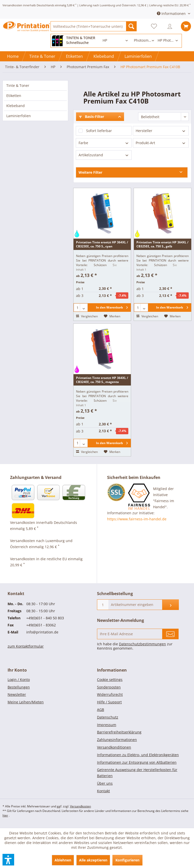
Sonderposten (109, 687)
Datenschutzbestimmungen (142, 644)
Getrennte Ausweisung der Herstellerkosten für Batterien (137, 773)
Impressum (107, 725)
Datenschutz (108, 717)
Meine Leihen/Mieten (26, 702)
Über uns (105, 783)
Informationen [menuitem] (172, 14)
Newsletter (17, 694)
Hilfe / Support (109, 702)
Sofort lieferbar (99, 131)
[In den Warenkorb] (109, 308)
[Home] (13, 56)
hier (5, 815)
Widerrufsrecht (110, 694)
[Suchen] (131, 26)
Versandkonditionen (114, 747)
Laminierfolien (19, 116)
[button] (8, 860)
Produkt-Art (145, 143)
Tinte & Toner (18, 85)
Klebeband (16, 106)
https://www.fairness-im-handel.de (137, 519)
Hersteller (144, 131)
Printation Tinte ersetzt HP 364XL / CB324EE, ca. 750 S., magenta (102, 380)
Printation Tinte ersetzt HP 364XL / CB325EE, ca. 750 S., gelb (162, 244)
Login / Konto (19, 680)
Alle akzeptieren (93, 860)
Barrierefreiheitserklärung (119, 732)
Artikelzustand (91, 155)
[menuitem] (94, 26)
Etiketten (14, 96)
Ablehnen (63, 860)
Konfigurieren (127, 860)
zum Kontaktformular (26, 646)
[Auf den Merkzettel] (112, 316)
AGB (101, 710)
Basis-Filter (92, 117)
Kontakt (103, 791)
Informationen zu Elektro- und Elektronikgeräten (138, 755)
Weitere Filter (90, 172)
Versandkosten (80, 806)
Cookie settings (110, 680)
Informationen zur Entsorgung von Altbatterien (137, 762)
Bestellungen (19, 687)
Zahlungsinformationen (117, 740)
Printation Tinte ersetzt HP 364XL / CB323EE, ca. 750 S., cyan (102, 244)
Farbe (83, 143)
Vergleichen (87, 316)
